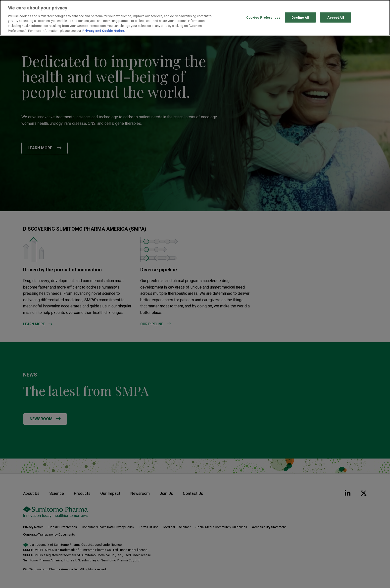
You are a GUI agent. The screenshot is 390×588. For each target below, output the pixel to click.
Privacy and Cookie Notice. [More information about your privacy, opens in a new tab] (104, 31)
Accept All (336, 17)
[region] (195, 18)
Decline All (300, 17)
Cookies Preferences (263, 17)
